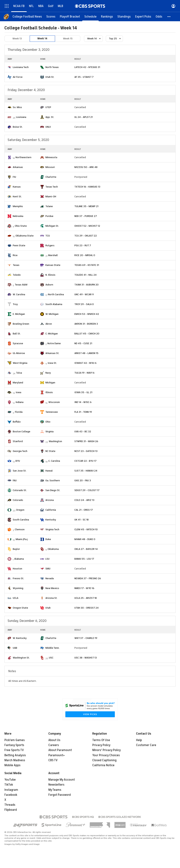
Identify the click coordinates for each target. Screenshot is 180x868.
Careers (54, 745)
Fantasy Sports (14, 745)
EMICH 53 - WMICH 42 (87, 314)
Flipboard (11, 810)
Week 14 (42, 39)
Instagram (11, 790)
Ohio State (21, 226)
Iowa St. (52, 363)
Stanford (18, 441)
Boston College (22, 432)
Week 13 (17, 39)
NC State (50, 451)
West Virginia (20, 363)
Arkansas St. (52, 353)
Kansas (17, 187)
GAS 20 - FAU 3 (83, 480)
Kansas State (53, 265)
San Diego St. (53, 490)
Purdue (49, 216)
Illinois (49, 392)
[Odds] (159, 17)
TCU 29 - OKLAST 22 (86, 236)
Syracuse (18, 343)
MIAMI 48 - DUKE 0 (85, 539)
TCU (48, 236)
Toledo (17, 275)
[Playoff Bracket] (70, 17)
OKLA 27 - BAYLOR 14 (86, 549)
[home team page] (9, 67)
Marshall (53, 255)
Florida (19, 412)
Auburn (49, 285)
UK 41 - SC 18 (82, 520)
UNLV (48, 127)
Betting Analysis (15, 755)
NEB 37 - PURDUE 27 (86, 216)
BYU (18, 461)
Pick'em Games (15, 740)
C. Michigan (52, 334)
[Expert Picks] (143, 17)
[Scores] (51, 17)
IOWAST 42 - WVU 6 (85, 363)
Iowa (18, 392)
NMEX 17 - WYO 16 (84, 588)
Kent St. (17, 196)
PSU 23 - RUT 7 (83, 245)
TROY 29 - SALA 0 (84, 304)
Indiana (19, 402)
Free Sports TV (14, 750)
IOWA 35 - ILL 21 (83, 392)
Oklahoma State (25, 236)
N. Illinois (50, 275)
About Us (54, 740)
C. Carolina (54, 461)
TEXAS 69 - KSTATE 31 (87, 265)
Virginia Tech (52, 529)
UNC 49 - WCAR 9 (84, 294)
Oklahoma (53, 549)
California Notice (103, 765)
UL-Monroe (19, 353)
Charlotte (51, 177)
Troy (15, 304)
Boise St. (18, 127)
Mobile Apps (12, 765)
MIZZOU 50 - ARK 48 (86, 167)
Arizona (50, 500)
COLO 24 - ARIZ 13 (84, 500)
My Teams (55, 790)
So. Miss (17, 107)
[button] (169, 17)
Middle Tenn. (52, 648)
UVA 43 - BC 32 (83, 432)
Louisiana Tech (21, 67)
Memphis (18, 206)
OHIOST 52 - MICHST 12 (87, 226)
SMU (48, 569)
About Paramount (60, 750)
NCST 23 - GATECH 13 (86, 451)
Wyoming (18, 588)
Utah (48, 608)
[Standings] (124, 17)
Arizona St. (51, 598)
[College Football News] (27, 17)
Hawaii (49, 471)
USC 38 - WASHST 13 (86, 658)
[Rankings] (107, 17)
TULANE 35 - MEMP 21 (86, 206)
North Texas (52, 67)
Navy (48, 373)
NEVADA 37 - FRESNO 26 (88, 578)
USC (51, 658)
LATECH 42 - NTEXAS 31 (87, 67)
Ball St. (17, 334)
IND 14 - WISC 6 (83, 402)
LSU (47, 559)
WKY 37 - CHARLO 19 (86, 638)
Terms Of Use (101, 740)
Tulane (49, 206)
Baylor (16, 549)
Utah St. (50, 77)
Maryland (18, 383)
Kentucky (51, 520)
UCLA (16, 598)
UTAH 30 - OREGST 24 (86, 608)
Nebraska (18, 216)
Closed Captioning (104, 760)
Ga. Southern (53, 480)
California (51, 510)
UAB (15, 648)
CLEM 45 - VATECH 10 (86, 529)
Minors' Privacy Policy (107, 750)
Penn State (19, 245)
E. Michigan (19, 314)
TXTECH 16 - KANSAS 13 (87, 187)
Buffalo (17, 422)
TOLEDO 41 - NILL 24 (85, 275)
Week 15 (68, 39)
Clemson (20, 529)
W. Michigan (52, 314)
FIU (14, 177)
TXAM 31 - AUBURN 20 (86, 285)
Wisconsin (54, 402)
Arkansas (18, 167)
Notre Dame (54, 343)
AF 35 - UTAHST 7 (84, 77)
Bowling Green (21, 324)
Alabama (19, 559)
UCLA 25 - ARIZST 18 (86, 598)
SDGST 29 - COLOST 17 (87, 490)
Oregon (20, 510)
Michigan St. (52, 226)
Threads (10, 805)
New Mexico (52, 588)
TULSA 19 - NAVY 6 (84, 373)
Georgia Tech (20, 451)
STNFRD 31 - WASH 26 (86, 441)
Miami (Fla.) (22, 539)
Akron (49, 324)
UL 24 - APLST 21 (84, 117)
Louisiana (21, 117)
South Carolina (21, 520)
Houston (17, 569)
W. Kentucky (20, 638)
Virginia (49, 432)
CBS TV (53, 760)
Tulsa (19, 373)
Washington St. (21, 658)
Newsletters (56, 785)
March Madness (15, 760)
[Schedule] (90, 17)
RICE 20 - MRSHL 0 (85, 255)
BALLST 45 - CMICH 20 (87, 334)
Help (139, 740)
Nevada (50, 578)
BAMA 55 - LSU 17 (84, 559)
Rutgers (50, 245)
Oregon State (20, 608)
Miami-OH (51, 196)
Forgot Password (60, 795)
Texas (16, 265)
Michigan (50, 383)
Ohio (48, 422)
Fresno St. (18, 578)
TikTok (9, 785)
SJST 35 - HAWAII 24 (86, 471)
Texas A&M (21, 285)
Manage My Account (62, 780)
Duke (48, 539)
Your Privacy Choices (106, 755)
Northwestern (23, 157)
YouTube (10, 780)
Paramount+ (57, 755)
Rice (15, 255)
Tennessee (52, 412)
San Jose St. (20, 471)
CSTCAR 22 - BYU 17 (85, 461)
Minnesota (51, 157)
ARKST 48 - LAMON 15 (86, 353)
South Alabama (54, 304)
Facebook (11, 795)
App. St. (50, 117)
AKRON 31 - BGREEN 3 (86, 324)
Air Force (18, 77)
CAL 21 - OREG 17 (84, 510)
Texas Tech (52, 187)
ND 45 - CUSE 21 (83, 343)
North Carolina (56, 294)
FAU (15, 480)
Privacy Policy (101, 745)
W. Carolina (19, 294)
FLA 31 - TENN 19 (83, 412)
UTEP (48, 107)
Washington (55, 441)
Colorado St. (20, 490)
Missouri (50, 167)
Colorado (18, 500)
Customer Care (146, 745)
